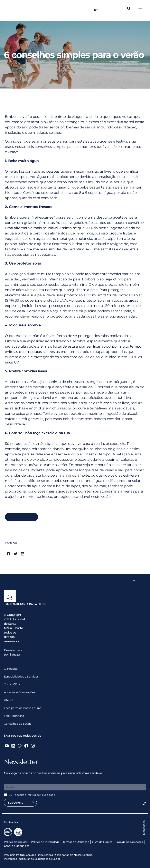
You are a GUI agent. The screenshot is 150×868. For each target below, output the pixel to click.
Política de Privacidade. (41, 795)
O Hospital (11, 669)
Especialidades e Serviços (21, 677)
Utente (9, 700)
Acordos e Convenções (19, 692)
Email (8, 781)
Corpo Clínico (13, 684)
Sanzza (15, 654)
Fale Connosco (14, 716)
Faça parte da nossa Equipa (23, 708)
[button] (129, 9)
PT (97, 10)
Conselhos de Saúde (18, 724)
